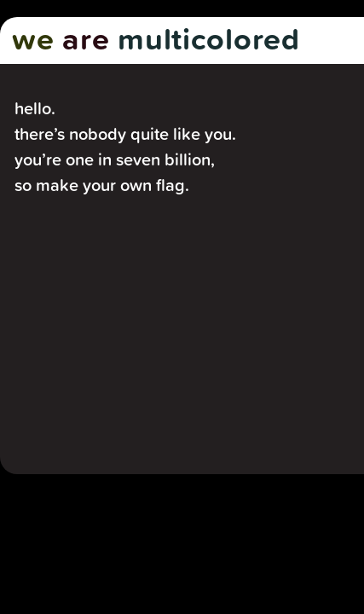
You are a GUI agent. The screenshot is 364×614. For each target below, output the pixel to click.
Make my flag (104, 397)
